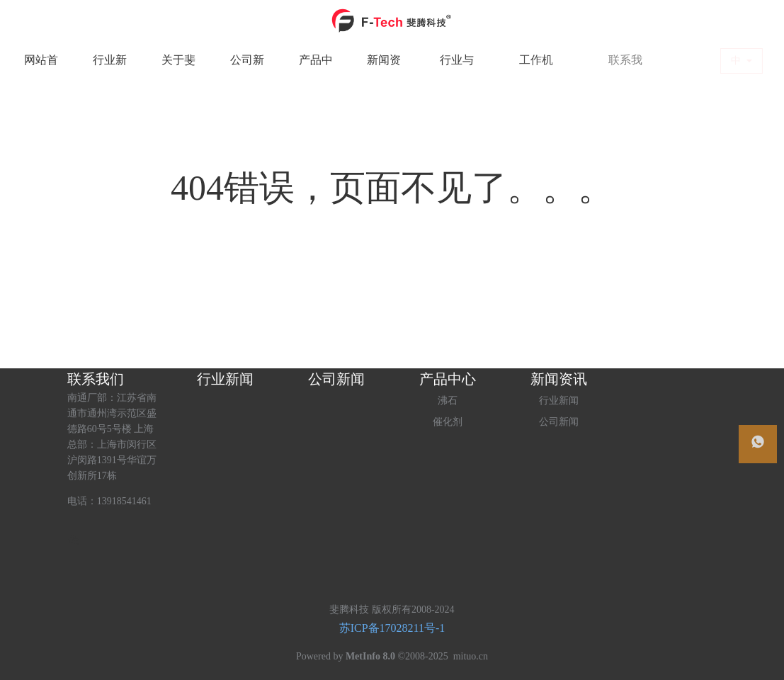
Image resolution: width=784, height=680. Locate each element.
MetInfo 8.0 (370, 656)
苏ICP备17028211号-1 (392, 628)
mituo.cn (471, 656)
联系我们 (96, 379)
